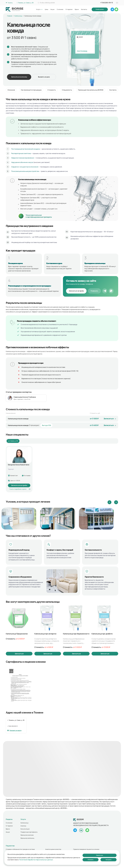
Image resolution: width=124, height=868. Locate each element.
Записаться (19, 654)
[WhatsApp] (111, 291)
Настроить (109, 860)
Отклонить (91, 860)
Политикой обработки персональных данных (36, 860)
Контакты (113, 90)
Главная (10, 16)
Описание (11, 90)
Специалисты (67, 90)
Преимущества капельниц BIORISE (91, 90)
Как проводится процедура (31, 90)
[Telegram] (105, 291)
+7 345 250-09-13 (12, 726)
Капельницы (18, 16)
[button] (109, 502)
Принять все (99, 855)
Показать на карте (14, 730)
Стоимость (52, 90)
